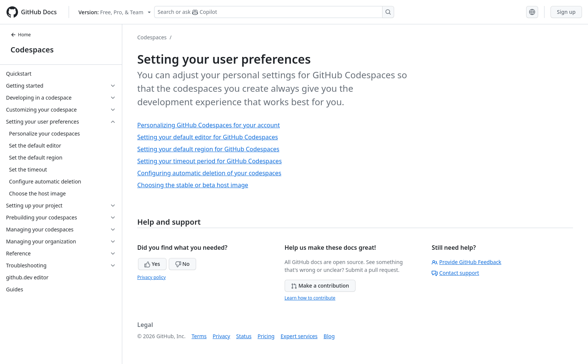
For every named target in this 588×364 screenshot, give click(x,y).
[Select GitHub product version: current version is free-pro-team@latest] (115, 12)
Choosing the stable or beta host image (193, 185)
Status (244, 336)
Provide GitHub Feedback (466, 262)
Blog (329, 336)
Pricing (266, 336)
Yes (152, 264)
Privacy (221, 336)
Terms (199, 336)
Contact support (455, 273)
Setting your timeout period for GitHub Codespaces (209, 161)
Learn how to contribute (310, 298)
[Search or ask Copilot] (274, 12)
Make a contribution (320, 286)
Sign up (566, 12)
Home (21, 35)
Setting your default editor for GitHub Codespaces (208, 137)
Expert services (299, 336)
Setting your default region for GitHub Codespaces (208, 149)
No (182, 264)
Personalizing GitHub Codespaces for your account (208, 125)
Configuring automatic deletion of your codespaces (209, 173)
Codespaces (32, 50)
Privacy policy (151, 277)
